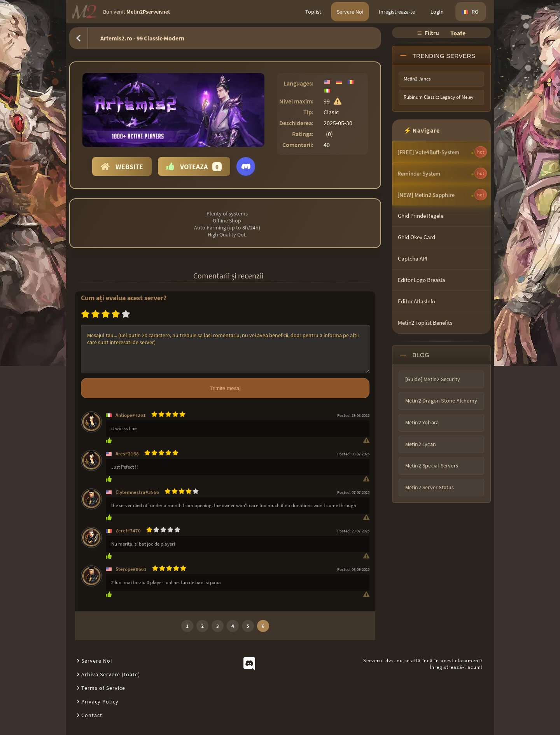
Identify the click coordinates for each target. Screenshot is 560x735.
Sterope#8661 (131, 569)
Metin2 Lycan (421, 444)
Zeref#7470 (128, 531)
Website (122, 167)
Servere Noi (350, 12)
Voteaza (194, 167)
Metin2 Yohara (422, 422)
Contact (92, 715)
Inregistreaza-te (397, 12)
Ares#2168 (127, 454)
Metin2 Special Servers (432, 465)
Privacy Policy (100, 702)
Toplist (313, 12)
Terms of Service (103, 688)
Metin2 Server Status (430, 487)
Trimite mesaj (225, 388)
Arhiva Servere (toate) (111, 674)
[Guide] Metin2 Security (433, 379)
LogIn (437, 12)
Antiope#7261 (131, 415)
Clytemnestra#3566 (137, 492)
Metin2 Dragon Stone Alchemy (441, 401)
